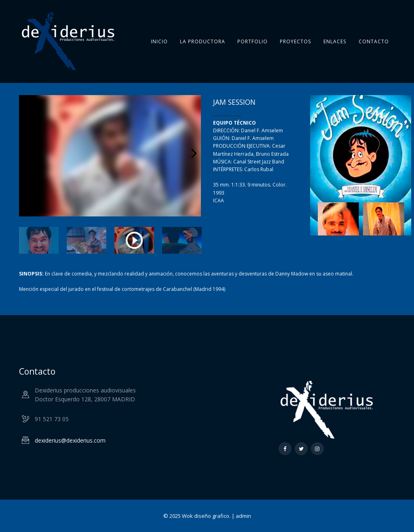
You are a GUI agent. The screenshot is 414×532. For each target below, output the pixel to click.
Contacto (374, 41)
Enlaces (335, 41)
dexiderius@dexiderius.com (70, 440)
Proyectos (296, 41)
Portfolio (252, 41)
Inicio (159, 41)
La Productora (203, 41)
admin (243, 516)
